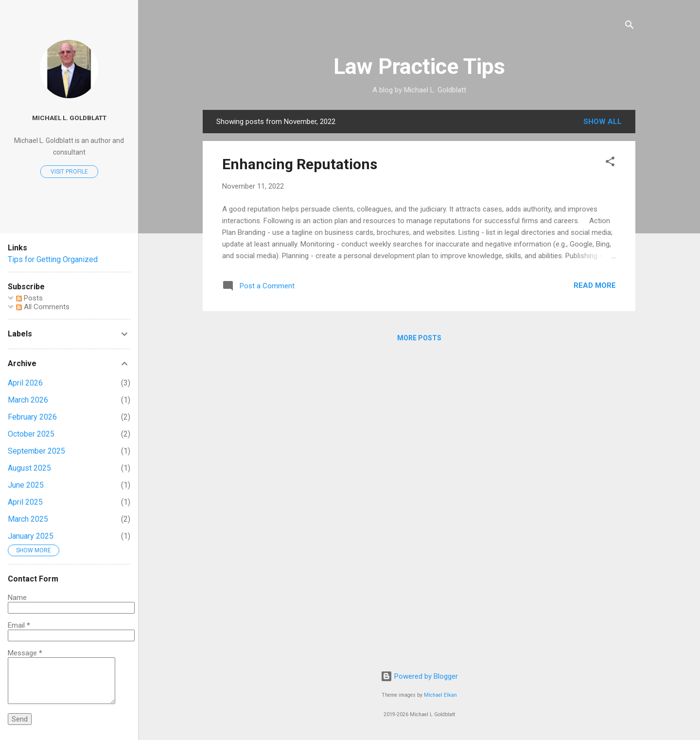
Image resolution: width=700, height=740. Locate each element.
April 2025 (25, 502)
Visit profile (69, 172)
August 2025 (29, 468)
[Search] (630, 26)
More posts (419, 338)
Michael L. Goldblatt (69, 118)
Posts (29, 298)
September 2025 (36, 451)
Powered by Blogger (419, 676)
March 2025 (28, 519)
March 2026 (28, 400)
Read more (595, 285)
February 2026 (32, 417)
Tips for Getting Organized (53, 259)
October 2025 (31, 434)
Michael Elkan (440, 695)
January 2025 (31, 536)
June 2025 (26, 485)
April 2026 (25, 383)
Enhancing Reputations (300, 164)
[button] (610, 163)
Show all (603, 122)
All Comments (43, 307)
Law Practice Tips (419, 66)
